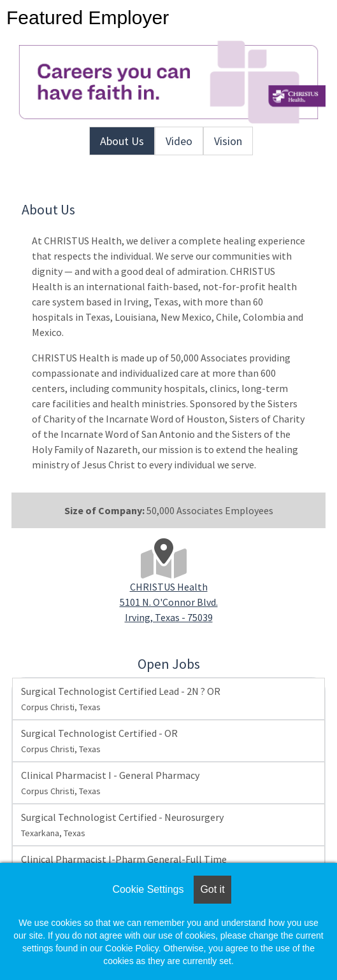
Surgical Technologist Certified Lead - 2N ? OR (121, 699)
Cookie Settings (148, 889)
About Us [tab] (122, 141)
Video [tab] (179, 141)
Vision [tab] (228, 141)
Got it (212, 889)
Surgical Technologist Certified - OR (99, 741)
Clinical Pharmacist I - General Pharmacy (110, 783)
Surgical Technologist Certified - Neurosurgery (122, 825)
